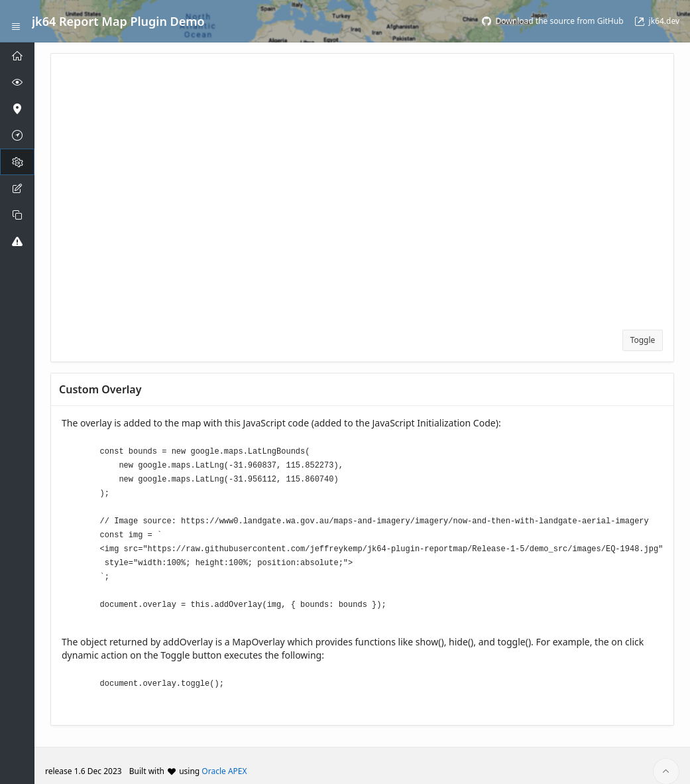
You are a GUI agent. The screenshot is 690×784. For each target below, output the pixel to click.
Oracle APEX (224, 760)
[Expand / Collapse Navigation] (16, 21)
